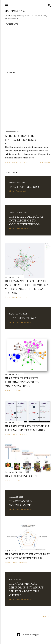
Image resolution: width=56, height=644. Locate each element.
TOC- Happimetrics (24, 187)
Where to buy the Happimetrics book (21, 138)
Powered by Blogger (28, 635)
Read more (45, 162)
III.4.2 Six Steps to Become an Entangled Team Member (27, 428)
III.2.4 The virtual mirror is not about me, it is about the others (26, 589)
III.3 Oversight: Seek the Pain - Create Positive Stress (27, 556)
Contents (12, 24)
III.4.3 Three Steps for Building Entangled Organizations (22, 382)
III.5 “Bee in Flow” (22, 318)
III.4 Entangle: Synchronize (21, 503)
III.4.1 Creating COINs (21, 476)
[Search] (49, 5)
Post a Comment (19, 162)
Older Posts (45, 616)
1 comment (21, 191)
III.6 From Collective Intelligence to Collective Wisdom (26, 220)
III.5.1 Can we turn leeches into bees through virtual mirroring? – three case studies (27, 287)
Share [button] (7, 162)
